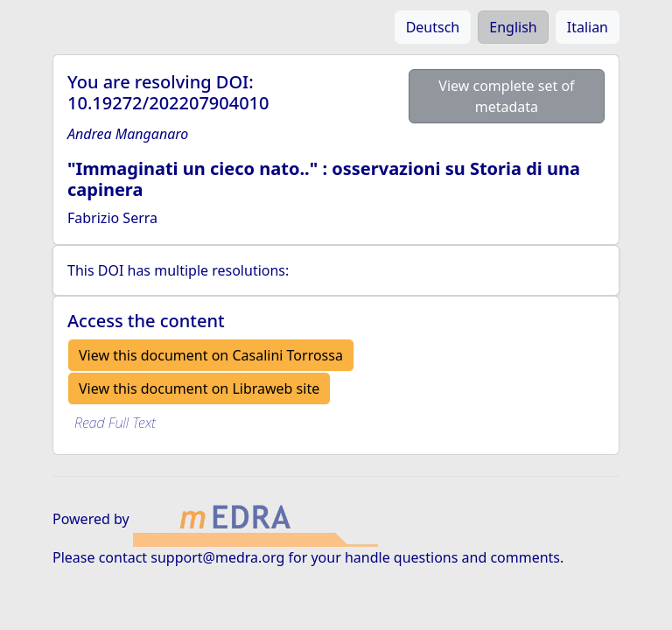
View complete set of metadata (506, 96)
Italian (588, 27)
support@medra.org (217, 557)
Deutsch (433, 27)
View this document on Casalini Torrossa (211, 355)
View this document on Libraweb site (199, 388)
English (513, 27)
